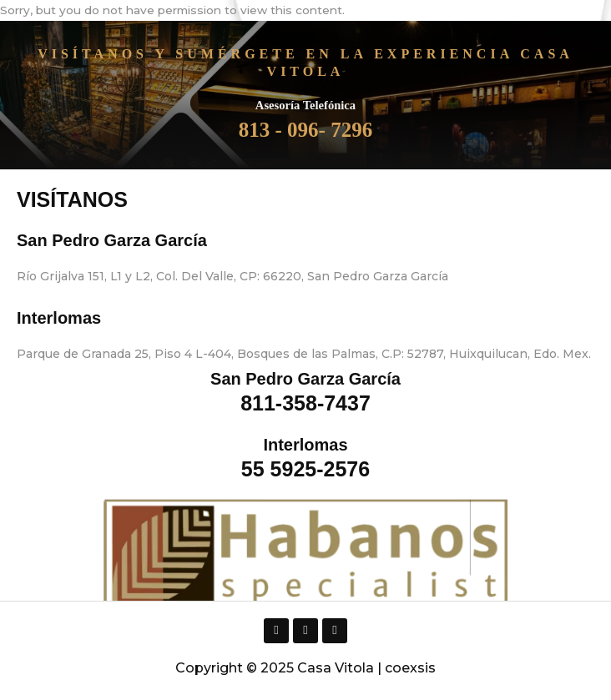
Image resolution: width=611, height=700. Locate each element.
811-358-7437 (305, 403)
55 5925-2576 (305, 469)
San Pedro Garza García (112, 240)
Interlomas (59, 318)
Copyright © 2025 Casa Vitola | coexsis (305, 668)
